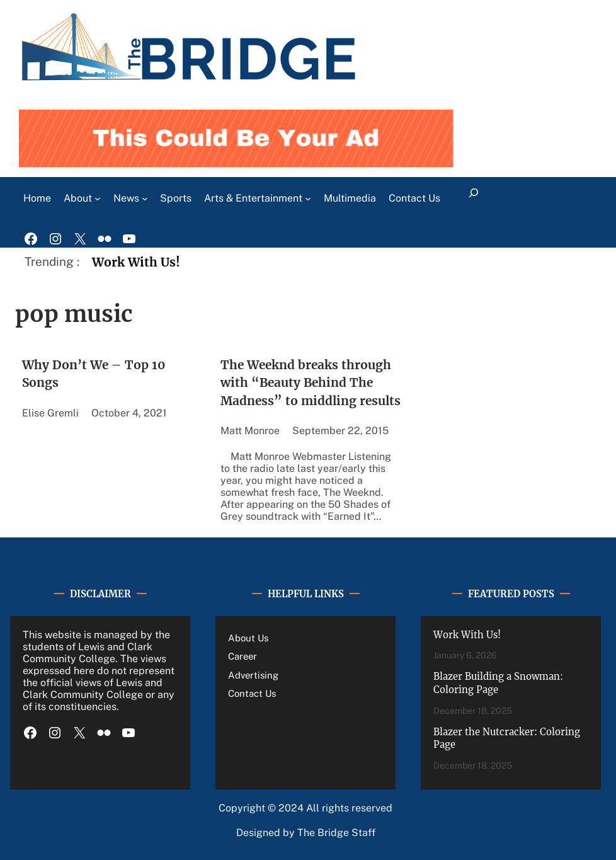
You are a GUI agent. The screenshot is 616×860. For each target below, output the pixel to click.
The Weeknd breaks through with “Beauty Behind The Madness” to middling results (311, 383)
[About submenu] (98, 198)
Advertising (253, 675)
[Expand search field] (473, 198)
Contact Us (252, 693)
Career (242, 656)
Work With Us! (136, 262)
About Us (248, 638)
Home (37, 198)
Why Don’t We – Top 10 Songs (94, 374)
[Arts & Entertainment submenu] (308, 198)
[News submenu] (145, 198)
